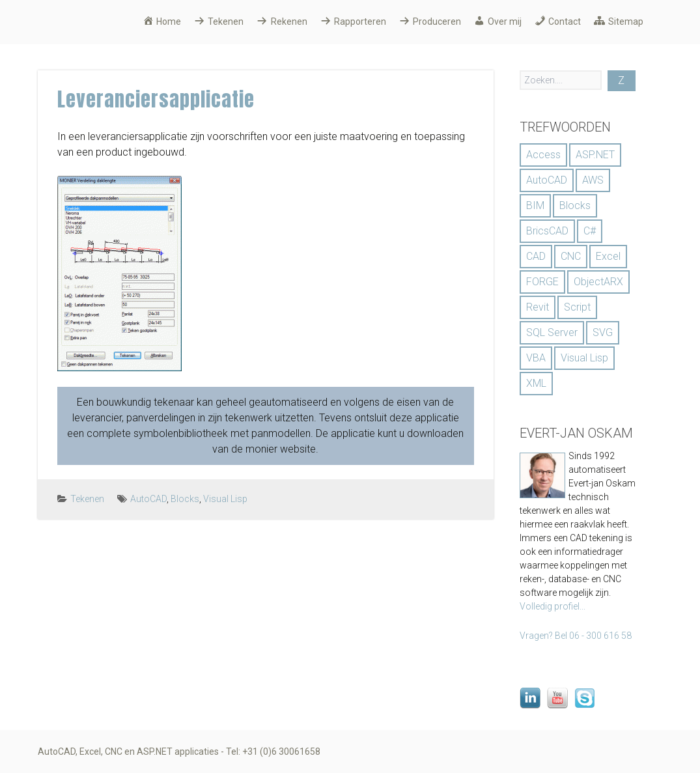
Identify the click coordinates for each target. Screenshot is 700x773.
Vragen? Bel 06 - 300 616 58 (576, 636)
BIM (535, 205)
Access (543, 155)
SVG (603, 332)
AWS (593, 180)
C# (590, 231)
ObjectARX (598, 282)
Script (577, 307)
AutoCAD (148, 499)
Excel (608, 256)
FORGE (542, 282)
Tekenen (87, 499)
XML (536, 383)
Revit (538, 307)
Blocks (185, 499)
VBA (536, 358)
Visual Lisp (225, 499)
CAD (536, 256)
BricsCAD (547, 231)
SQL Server (552, 332)
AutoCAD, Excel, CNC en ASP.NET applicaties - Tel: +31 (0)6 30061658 (179, 752)
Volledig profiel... (553, 606)
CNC (571, 256)
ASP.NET (595, 155)
